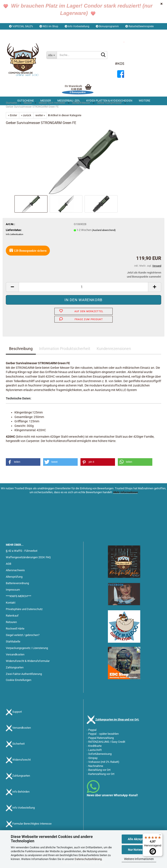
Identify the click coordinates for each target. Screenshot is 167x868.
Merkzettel (66, 33)
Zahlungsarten (15, 667)
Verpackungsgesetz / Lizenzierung (27, 648)
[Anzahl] (83, 287)
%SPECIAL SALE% (21, 26)
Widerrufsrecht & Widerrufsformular (28, 661)
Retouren (11, 622)
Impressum (13, 590)
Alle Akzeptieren (139, 839)
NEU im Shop (49, 26)
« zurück (26, 115)
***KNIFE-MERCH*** (19, 596)
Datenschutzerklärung (88, 859)
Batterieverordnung (17, 583)
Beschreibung (21, 349)
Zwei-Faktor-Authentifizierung (24, 674)
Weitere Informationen (139, 859)
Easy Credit (118, 742)
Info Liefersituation (15, 234)
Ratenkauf (12, 616)
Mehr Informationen (125, 492)
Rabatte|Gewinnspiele (139, 26)
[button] (18, 33)
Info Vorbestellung (77, 26)
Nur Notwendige (139, 850)
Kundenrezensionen (114, 349)
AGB (9, 564)
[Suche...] (52, 55)
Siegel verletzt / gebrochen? (23, 635)
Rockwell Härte (15, 629)
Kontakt (11, 603)
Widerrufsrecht (21, 760)
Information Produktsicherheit (65, 349)
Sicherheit (18, 744)
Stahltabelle (13, 641)
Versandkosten (15, 654)
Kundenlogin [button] (43, 33)
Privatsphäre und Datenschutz (24, 609)
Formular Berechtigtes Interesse (32, 824)
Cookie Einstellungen (19, 680)
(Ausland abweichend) (104, 230)
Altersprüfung (14, 577)
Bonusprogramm (107, 26)
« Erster (13, 115)
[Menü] (160, 836)
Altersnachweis (15, 570)
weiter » (40, 115)
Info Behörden (21, 792)
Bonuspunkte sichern (28, 250)
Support (17, 712)
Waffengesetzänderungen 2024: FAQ (28, 557)
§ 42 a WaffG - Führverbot (22, 551)
